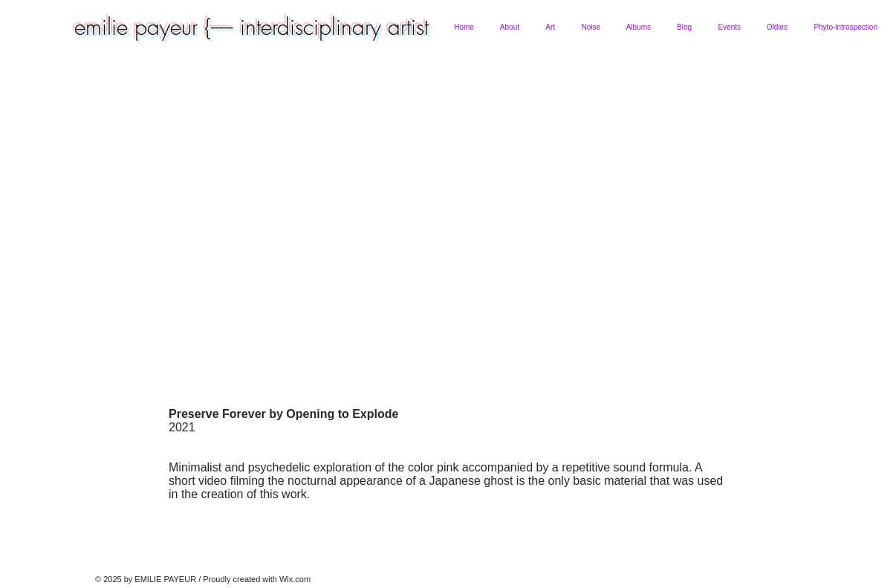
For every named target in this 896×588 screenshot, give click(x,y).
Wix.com (295, 579)
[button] (509, 27)
